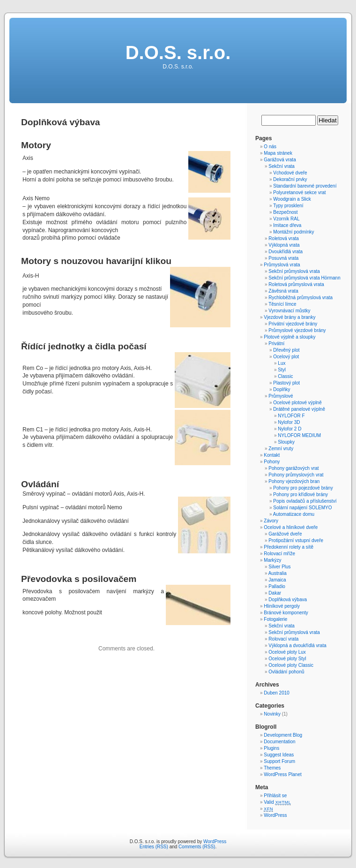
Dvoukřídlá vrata (286, 252)
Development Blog (283, 735)
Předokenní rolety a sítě (289, 547)
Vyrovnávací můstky (289, 311)
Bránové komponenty (286, 613)
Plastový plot (286, 383)
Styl (282, 370)
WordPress (275, 815)
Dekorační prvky (290, 179)
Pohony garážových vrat (293, 468)
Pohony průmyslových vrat (296, 475)
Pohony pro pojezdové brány (303, 488)
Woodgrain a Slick (292, 199)
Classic (285, 376)
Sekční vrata (282, 166)
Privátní (276, 343)
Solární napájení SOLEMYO (302, 508)
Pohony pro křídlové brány (300, 494)
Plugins (271, 748)
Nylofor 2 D (289, 429)
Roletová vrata (283, 238)
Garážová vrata (280, 160)
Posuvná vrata (283, 258)
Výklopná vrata (284, 245)
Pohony (272, 462)
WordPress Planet (282, 774)
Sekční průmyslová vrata (294, 271)
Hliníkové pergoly (282, 606)
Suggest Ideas (279, 755)
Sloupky (286, 442)
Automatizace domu (294, 514)
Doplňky (282, 389)
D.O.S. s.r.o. (178, 53)
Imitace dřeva (287, 225)
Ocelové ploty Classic (291, 665)
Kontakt (272, 455)
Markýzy (272, 560)
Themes (272, 768)
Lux (282, 363)
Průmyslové (281, 396)
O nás (270, 147)
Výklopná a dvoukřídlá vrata (297, 645)
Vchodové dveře (290, 173)
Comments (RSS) (197, 847)
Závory (271, 521)
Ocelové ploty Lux (287, 652)
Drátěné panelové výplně (299, 409)
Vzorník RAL (286, 219)
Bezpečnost (285, 212)
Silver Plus (279, 567)
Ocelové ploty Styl (287, 659)
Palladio (277, 586)
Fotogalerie (275, 619)
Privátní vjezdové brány (293, 324)
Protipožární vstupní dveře (296, 540)
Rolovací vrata (283, 639)
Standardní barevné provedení (305, 186)
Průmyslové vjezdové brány (297, 330)
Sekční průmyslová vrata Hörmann (304, 278)
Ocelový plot (286, 357)
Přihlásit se (275, 796)
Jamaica (277, 580)
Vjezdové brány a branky (289, 317)
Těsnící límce (282, 304)
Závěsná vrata (283, 291)
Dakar (275, 593)
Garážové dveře (285, 534)
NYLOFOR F (291, 416)
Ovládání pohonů (286, 672)
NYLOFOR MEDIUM (299, 435)
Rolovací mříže (279, 554)
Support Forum (279, 761)
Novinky (272, 714)
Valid (277, 802)
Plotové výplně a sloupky (289, 337)
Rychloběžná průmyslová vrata (300, 298)
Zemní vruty (281, 449)
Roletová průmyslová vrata (296, 284)
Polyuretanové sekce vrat (299, 192)
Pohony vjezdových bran (294, 481)
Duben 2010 (277, 693)
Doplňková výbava (288, 600)
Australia (278, 573)
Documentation (279, 742)
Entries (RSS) (154, 847)
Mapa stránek (278, 153)
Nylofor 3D (289, 422)
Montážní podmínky (293, 232)
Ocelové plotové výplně (297, 403)
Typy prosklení (288, 206)
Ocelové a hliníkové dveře (291, 527)
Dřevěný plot (286, 350)
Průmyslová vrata (282, 265)
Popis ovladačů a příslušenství (305, 501)
